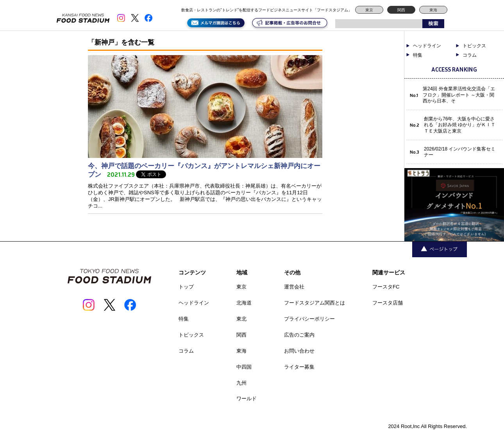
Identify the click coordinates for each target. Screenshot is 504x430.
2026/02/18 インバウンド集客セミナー (460, 152)
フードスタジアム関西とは (315, 303)
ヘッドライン (427, 46)
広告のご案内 (299, 335)
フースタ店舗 (388, 303)
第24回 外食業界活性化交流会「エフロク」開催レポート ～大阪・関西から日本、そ (459, 95)
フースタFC (386, 287)
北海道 (244, 303)
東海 (433, 10)
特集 (418, 55)
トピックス (474, 46)
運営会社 (294, 287)
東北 (241, 319)
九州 (241, 383)
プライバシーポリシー (309, 319)
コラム (470, 55)
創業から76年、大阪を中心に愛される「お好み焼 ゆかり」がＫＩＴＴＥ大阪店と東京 (460, 125)
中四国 (244, 367)
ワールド (247, 399)
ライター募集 (299, 367)
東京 (369, 10)
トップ (186, 287)
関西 (401, 10)
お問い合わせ (299, 351)
